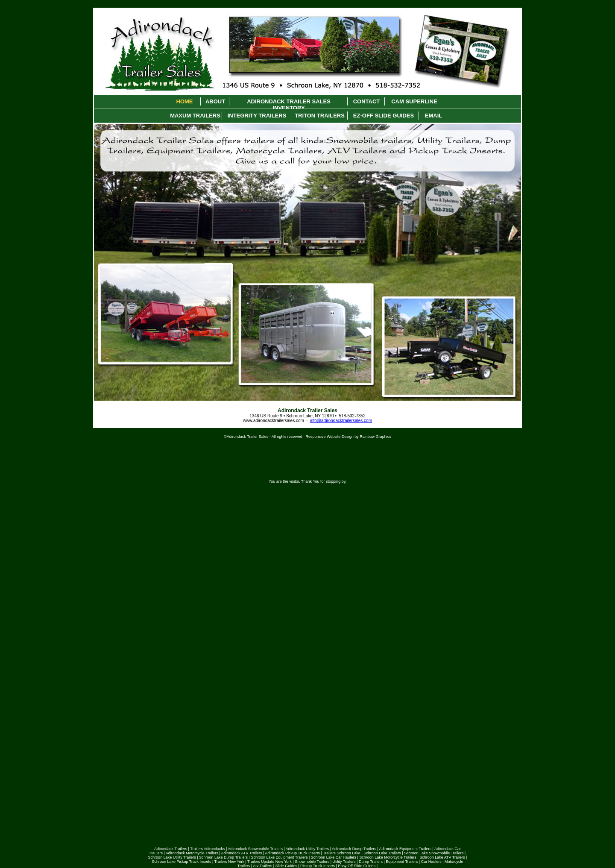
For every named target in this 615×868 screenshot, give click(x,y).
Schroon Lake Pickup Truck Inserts (181, 862)
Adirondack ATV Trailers (242, 853)
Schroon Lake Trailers (382, 853)
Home (185, 101)
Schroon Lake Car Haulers (334, 857)
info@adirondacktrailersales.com (341, 421)
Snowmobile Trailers (312, 862)
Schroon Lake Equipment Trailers (279, 857)
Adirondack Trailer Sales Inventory (289, 102)
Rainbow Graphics (375, 437)
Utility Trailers (344, 862)
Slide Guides (286, 866)
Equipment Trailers (402, 862)
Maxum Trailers (195, 116)
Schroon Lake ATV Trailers (442, 857)
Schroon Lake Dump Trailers (223, 857)
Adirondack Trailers (171, 849)
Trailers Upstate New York (269, 862)
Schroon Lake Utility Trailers (172, 857)
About (215, 101)
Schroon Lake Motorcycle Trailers (388, 857)
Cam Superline (414, 101)
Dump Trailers (371, 862)
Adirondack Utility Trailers (307, 849)
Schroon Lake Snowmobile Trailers (434, 853)
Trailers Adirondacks (207, 849)
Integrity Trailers (257, 116)
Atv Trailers (262, 866)
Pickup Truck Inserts (318, 866)
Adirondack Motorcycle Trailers (192, 853)
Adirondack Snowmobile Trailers (255, 849)
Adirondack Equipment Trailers (406, 849)
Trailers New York (229, 862)
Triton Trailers (320, 116)
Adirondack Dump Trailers (354, 849)
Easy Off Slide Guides (357, 866)
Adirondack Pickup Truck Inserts (292, 853)
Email (433, 116)
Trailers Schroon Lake (342, 853)
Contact (367, 101)
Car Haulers (431, 862)
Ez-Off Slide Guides (384, 116)
